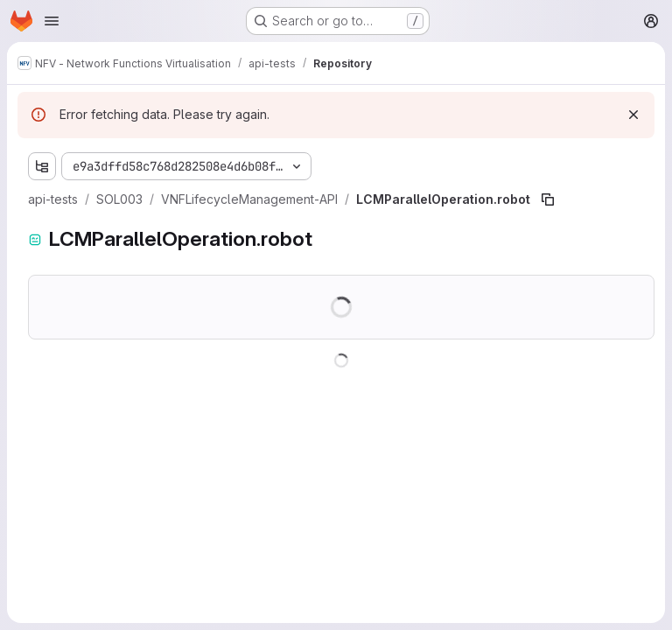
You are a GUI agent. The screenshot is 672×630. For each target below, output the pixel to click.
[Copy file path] (548, 199)
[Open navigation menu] (52, 21)
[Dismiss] (633, 115)
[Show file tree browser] (42, 166)
